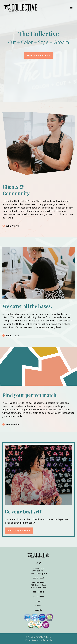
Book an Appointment (38, 55)
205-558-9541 (38, 592)
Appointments (39, 597)
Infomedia (48, 640)
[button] (71, 8)
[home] (21, 8)
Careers (38, 601)
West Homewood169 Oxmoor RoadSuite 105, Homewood (39, 585)
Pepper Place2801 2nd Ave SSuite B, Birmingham (39, 571)
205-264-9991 (38, 578)
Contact (39, 605)
